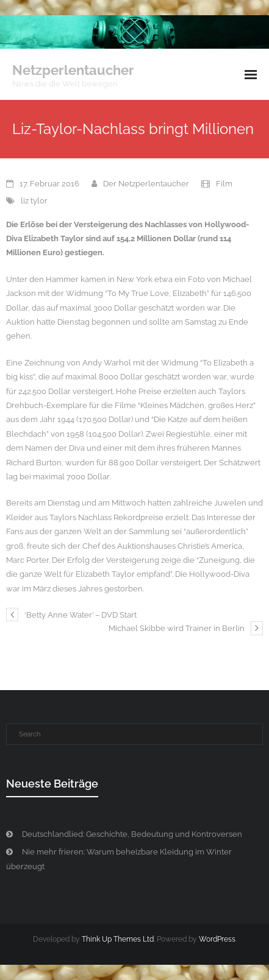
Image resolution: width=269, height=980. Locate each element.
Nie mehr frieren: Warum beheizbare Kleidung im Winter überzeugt (119, 859)
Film (224, 184)
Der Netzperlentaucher (146, 184)
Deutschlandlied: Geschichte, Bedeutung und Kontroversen (132, 834)
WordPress (217, 939)
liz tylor (34, 201)
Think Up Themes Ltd (118, 939)
